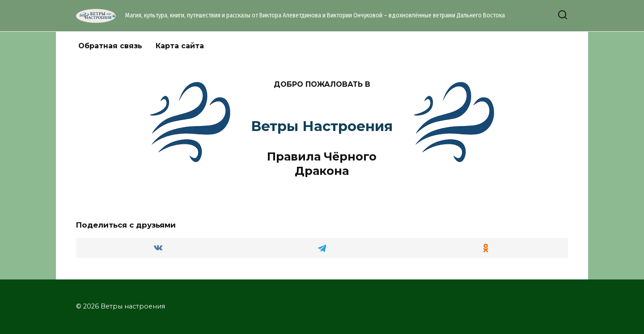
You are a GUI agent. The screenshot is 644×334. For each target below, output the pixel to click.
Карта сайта (180, 46)
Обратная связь (110, 46)
